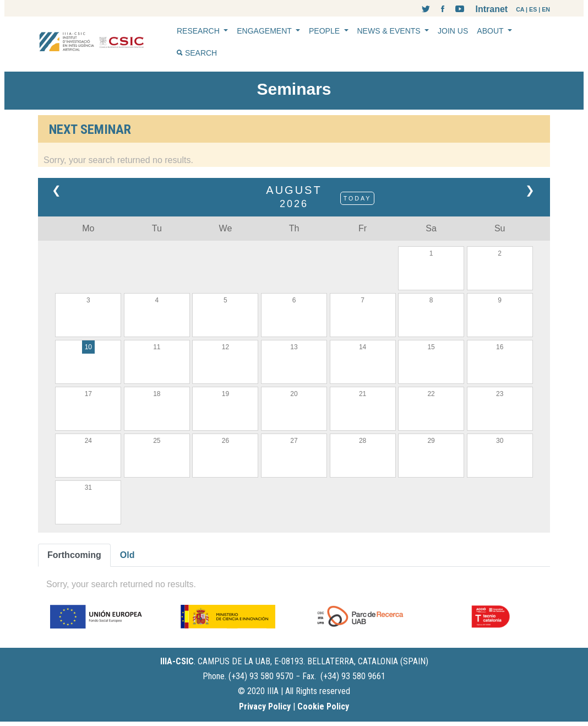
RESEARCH (199, 31)
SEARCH (197, 53)
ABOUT (491, 31)
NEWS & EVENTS (390, 31)
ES (533, 9)
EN (546, 9)
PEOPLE (325, 31)
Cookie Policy (323, 706)
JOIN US (453, 31)
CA (520, 9)
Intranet (491, 9)
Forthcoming (74, 555)
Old (127, 555)
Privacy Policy (265, 706)
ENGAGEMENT (265, 31)
